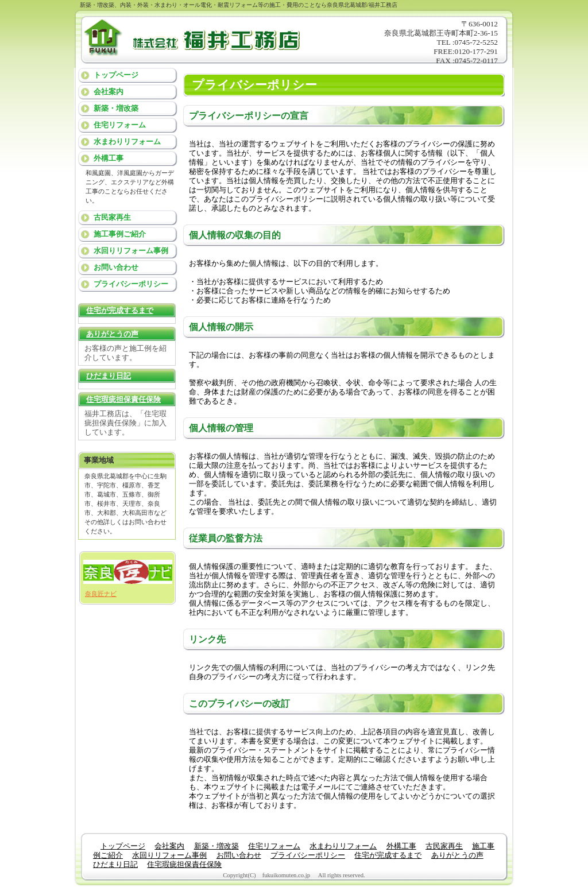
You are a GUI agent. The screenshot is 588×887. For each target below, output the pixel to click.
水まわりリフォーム (127, 142)
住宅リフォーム (120, 125)
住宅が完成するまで (120, 310)
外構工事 (109, 158)
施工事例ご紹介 (120, 234)
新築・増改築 (116, 108)
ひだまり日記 (109, 376)
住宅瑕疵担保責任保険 (123, 399)
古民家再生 (112, 217)
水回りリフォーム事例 (131, 251)
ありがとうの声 (112, 334)
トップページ (116, 75)
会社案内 (109, 92)
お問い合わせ (116, 267)
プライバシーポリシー (131, 284)
